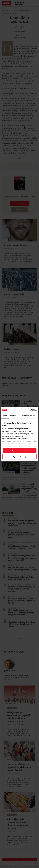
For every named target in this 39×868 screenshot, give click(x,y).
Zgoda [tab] (5, 416)
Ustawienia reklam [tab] (28, 416)
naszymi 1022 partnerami (18, 429)
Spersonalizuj (20, 457)
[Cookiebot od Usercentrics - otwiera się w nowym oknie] (28, 410)
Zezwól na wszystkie (20, 451)
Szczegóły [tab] (14, 416)
